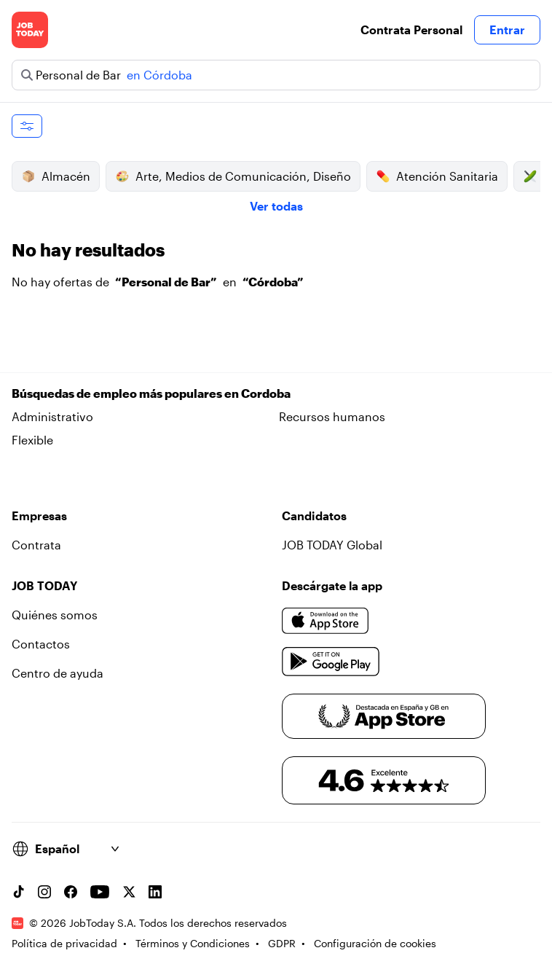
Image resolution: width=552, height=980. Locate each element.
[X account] (129, 892)
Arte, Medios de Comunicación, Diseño (233, 176)
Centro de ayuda (58, 673)
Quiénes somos (55, 615)
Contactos (41, 644)
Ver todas (276, 206)
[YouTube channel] (100, 892)
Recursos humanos (332, 416)
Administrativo (52, 416)
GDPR (282, 943)
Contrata (36, 545)
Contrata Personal (411, 30)
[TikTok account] (18, 892)
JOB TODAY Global (332, 545)
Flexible (32, 440)
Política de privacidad (64, 943)
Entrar (507, 30)
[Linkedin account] (155, 892)
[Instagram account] (44, 892)
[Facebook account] (71, 892)
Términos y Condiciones (193, 943)
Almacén (56, 176)
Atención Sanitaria (437, 176)
